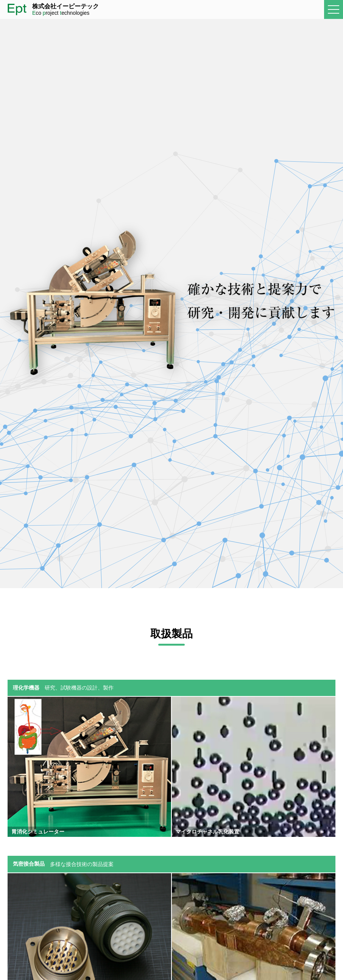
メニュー (335, 9)
